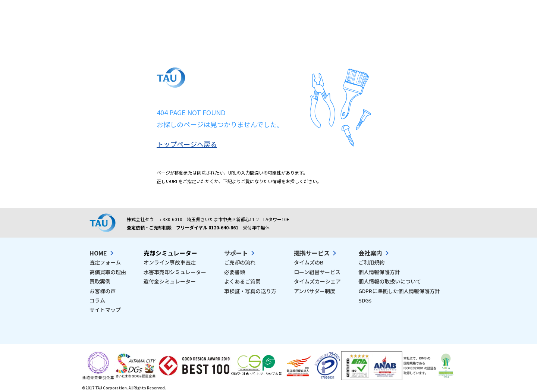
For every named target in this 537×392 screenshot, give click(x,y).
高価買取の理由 (108, 272)
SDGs (365, 300)
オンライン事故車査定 (170, 262)
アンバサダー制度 (315, 291)
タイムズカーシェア (317, 281)
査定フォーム (105, 262)
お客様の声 (103, 291)
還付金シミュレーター (170, 281)
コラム (97, 300)
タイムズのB (309, 262)
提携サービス (312, 253)
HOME (98, 253)
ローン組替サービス (317, 272)
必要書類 (235, 272)
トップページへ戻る (187, 144)
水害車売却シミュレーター (175, 272)
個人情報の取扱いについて (390, 281)
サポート (236, 253)
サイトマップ (105, 310)
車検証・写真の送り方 (250, 291)
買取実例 (100, 281)
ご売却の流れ (240, 262)
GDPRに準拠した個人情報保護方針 (399, 291)
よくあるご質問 (242, 281)
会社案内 (370, 253)
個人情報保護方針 (379, 272)
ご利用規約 (371, 262)
